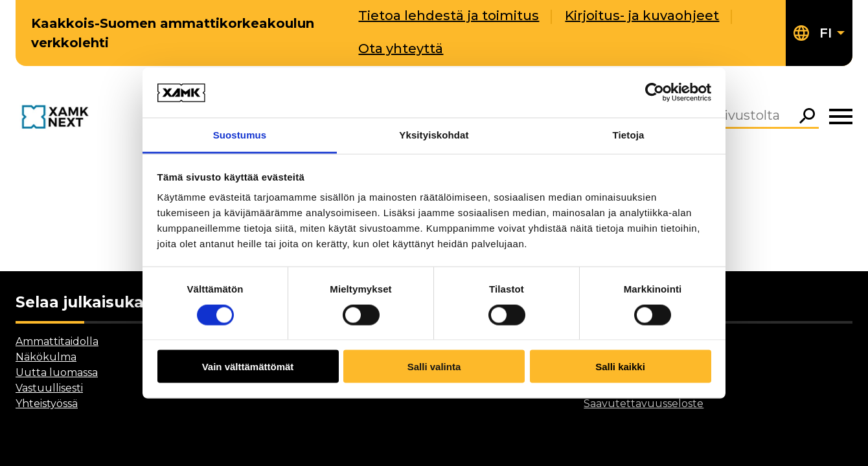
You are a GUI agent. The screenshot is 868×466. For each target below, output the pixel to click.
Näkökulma (46, 357)
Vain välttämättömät (248, 367)
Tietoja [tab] (629, 134)
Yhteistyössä (47, 404)
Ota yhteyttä (401, 49)
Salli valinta (434, 367)
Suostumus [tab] (240, 134)
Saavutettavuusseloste (644, 404)
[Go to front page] (58, 118)
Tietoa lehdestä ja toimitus (449, 16)
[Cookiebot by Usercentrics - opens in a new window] (655, 93)
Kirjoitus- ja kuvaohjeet (642, 16)
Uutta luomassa (57, 372)
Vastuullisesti (49, 388)
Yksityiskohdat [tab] (434, 134)
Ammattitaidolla (57, 341)
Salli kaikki (620, 367)
